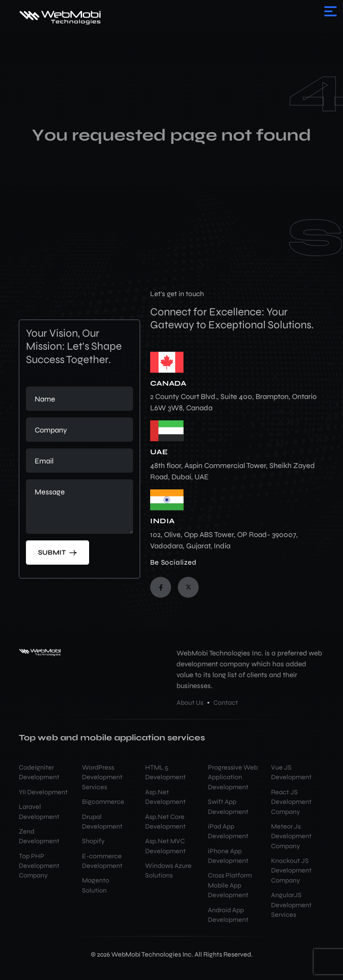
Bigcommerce (103, 802)
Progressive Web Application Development (233, 777)
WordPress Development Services (102, 777)
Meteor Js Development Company (291, 836)
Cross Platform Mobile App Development (230, 885)
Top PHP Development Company (39, 866)
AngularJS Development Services (291, 905)
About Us (190, 703)
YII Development (43, 792)
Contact (226, 703)
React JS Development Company (291, 802)
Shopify (93, 841)
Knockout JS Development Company (291, 871)
